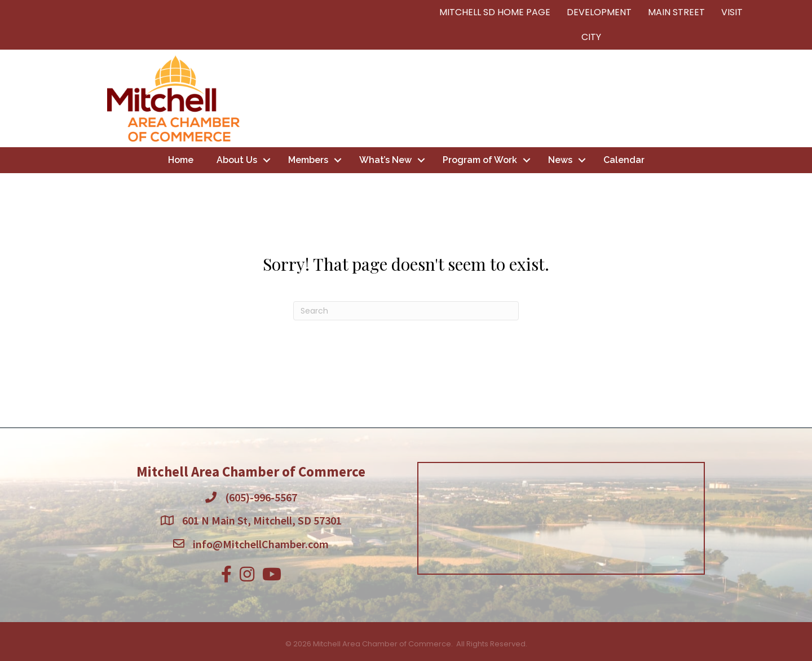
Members (308, 160)
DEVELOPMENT (599, 12)
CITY (591, 37)
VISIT (732, 12)
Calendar (624, 160)
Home (181, 160)
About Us (237, 160)
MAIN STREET (676, 12)
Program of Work (480, 160)
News (560, 160)
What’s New (385, 160)
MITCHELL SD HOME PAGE (495, 12)
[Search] (406, 311)
